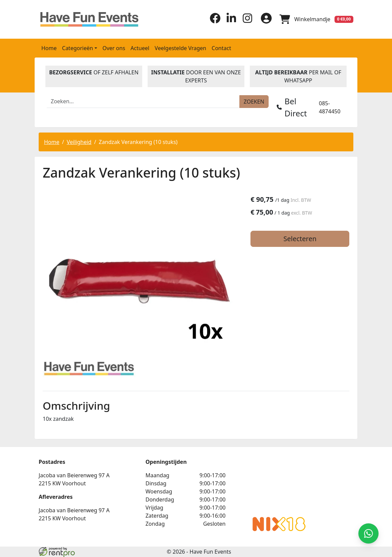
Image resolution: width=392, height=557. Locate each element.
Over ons (114, 48)
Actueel (140, 48)
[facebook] (215, 22)
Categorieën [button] (78, 48)
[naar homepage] (75, 19)
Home (49, 48)
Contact (222, 48)
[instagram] (247, 22)
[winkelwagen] (316, 19)
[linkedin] (231, 22)
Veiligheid (79, 142)
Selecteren (301, 239)
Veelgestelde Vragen (180, 48)
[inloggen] (266, 19)
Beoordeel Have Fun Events (275, 485)
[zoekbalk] (143, 102)
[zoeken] (254, 102)
